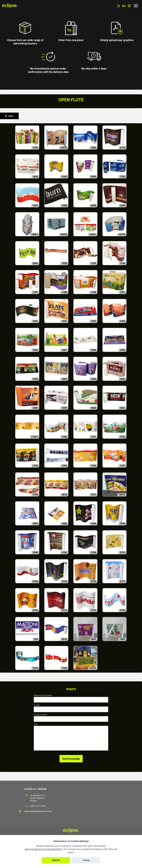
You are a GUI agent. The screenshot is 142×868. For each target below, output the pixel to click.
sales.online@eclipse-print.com (38, 811)
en (124, 6)
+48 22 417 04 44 (38, 806)
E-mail (37, 705)
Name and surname (43, 695)
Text (36, 724)
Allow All (56, 860)
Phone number (40, 715)
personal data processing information (44, 849)
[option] (71, 45)
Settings (86, 860)
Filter (11, 116)
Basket (118, 6)
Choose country (129, 6)
